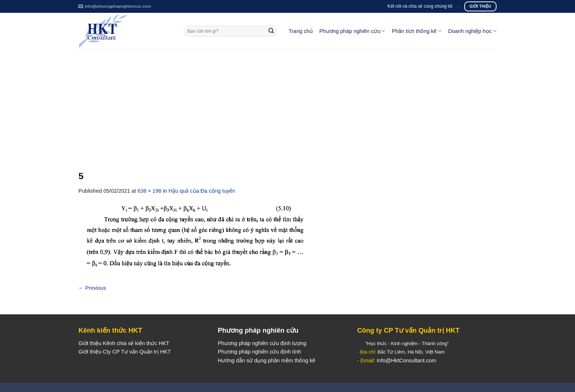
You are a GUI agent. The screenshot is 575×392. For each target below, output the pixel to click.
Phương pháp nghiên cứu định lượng (262, 343)
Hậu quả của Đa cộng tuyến (202, 191)
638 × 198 (149, 191)
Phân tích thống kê (416, 31)
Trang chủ (301, 31)
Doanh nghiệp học (472, 31)
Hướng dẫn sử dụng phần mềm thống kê (267, 360)
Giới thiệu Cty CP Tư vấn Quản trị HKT (125, 352)
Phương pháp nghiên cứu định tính (259, 352)
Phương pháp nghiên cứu (352, 31)
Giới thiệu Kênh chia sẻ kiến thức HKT (124, 343)
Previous (92, 288)
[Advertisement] (287, 104)
